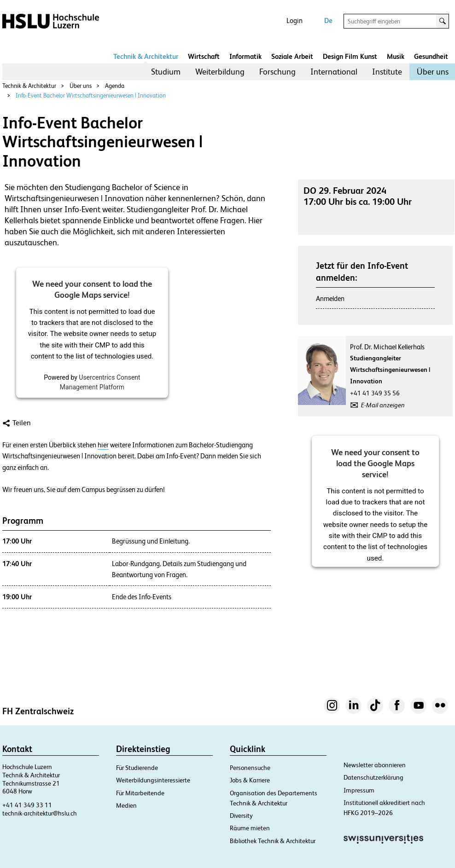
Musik (396, 56)
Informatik (245, 56)
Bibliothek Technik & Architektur (273, 841)
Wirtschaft (204, 56)
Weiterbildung (220, 72)
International (334, 72)
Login (295, 20)
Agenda (115, 86)
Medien (126, 805)
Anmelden (330, 298)
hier (103, 445)
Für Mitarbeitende (140, 793)
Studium (166, 72)
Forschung (277, 72)
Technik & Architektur (146, 56)
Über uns (433, 72)
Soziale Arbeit (292, 56)
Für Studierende (137, 768)
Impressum (359, 790)
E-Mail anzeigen (383, 405)
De (328, 20)
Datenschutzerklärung (373, 777)
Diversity (241, 816)
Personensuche (250, 768)
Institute (387, 72)
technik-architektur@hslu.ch (40, 813)
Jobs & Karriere (250, 780)
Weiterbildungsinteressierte (153, 780)
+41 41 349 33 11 (27, 805)
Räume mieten (250, 828)
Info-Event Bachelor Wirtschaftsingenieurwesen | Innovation (91, 95)
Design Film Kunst (350, 56)
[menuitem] (166, 72)
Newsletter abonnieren (375, 765)
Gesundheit (431, 56)
